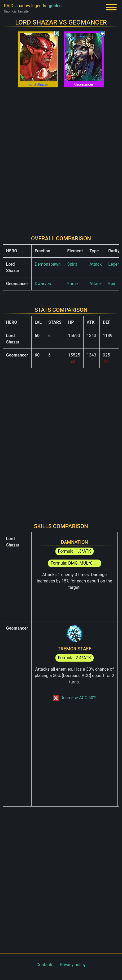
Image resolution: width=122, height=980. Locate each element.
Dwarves (43, 284)
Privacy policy (73, 965)
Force (73, 284)
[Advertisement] (61, 158)
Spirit (72, 264)
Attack (95, 264)
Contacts (45, 965)
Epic (112, 284)
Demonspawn (48, 264)
